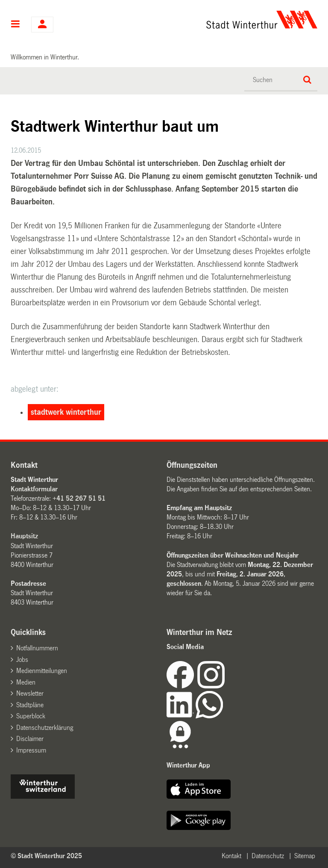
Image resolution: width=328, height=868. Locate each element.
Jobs (22, 660)
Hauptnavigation (16, 25)
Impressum (31, 750)
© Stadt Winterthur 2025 (46, 856)
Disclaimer (30, 739)
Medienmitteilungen (42, 671)
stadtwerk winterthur (66, 412)
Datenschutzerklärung (45, 728)
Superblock (31, 716)
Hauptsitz (24, 536)
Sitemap (305, 856)
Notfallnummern (37, 648)
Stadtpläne (30, 705)
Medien (26, 682)
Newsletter (30, 693)
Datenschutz (268, 856)
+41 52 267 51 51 (79, 498)
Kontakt (231, 856)
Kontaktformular (34, 489)
